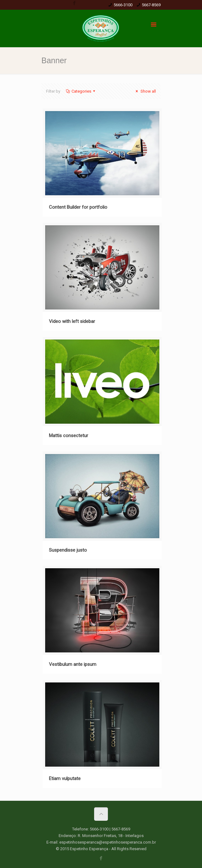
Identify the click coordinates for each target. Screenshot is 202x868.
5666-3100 (123, 5)
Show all (145, 91)
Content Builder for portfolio (78, 207)
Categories (81, 91)
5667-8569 (151, 5)
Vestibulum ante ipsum (73, 664)
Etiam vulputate (65, 779)
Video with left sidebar (72, 321)
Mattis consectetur (69, 436)
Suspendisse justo (68, 550)
